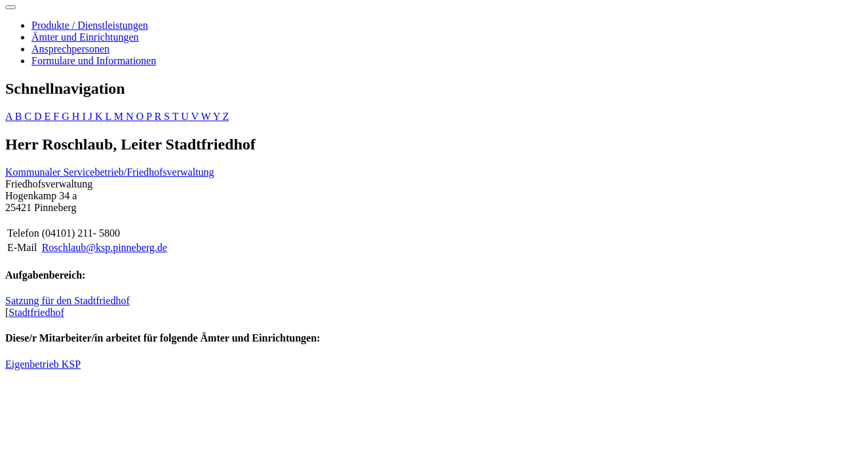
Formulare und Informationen (94, 61)
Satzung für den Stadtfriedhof (68, 301)
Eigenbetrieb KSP (43, 364)
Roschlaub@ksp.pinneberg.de (105, 247)
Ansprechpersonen (70, 49)
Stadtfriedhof (36, 312)
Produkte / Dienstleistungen (90, 25)
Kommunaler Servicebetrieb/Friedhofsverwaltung (110, 172)
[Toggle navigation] (10, 7)
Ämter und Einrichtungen (85, 37)
